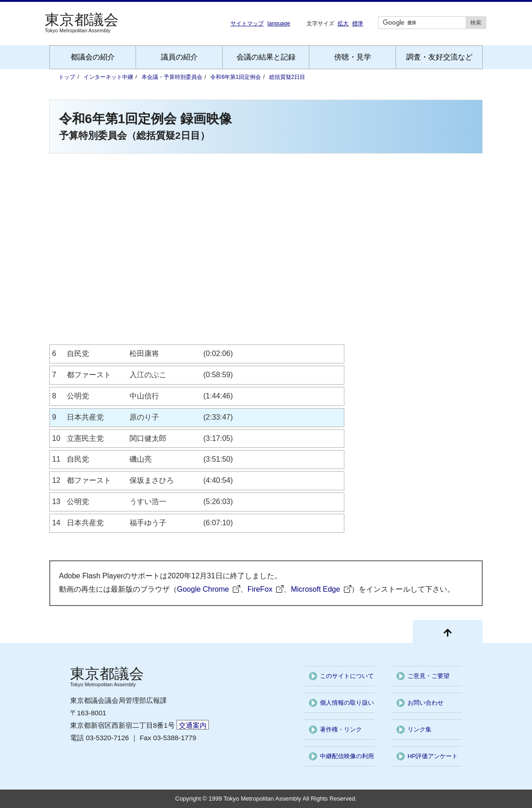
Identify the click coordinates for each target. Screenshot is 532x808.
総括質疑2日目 (287, 77)
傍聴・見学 (353, 57)
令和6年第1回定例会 (235, 77)
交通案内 (193, 725)
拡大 (343, 23)
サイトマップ (247, 24)
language (279, 24)
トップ (67, 77)
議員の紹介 (179, 57)
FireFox (260, 589)
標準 (358, 23)
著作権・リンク (341, 729)
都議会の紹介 (93, 57)
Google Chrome (203, 589)
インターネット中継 (108, 77)
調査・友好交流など (439, 57)
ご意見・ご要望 (429, 676)
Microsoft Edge (316, 589)
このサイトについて (347, 676)
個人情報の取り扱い (347, 703)
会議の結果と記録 (266, 57)
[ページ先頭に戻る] (448, 631)
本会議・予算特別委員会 (172, 77)
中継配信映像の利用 (347, 756)
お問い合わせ (426, 703)
